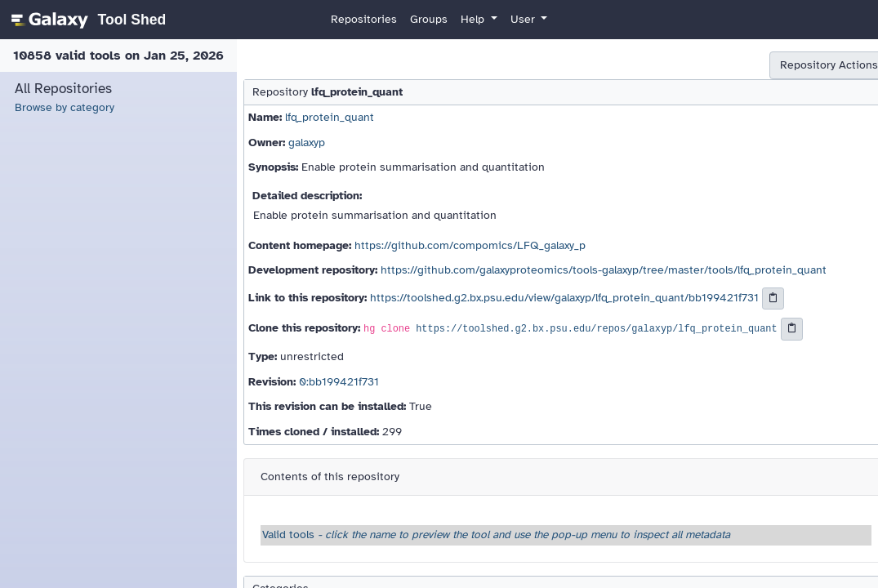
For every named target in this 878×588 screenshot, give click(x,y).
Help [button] (474, 19)
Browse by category (65, 107)
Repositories (364, 19)
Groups (429, 19)
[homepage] (86, 20)
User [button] (524, 19)
